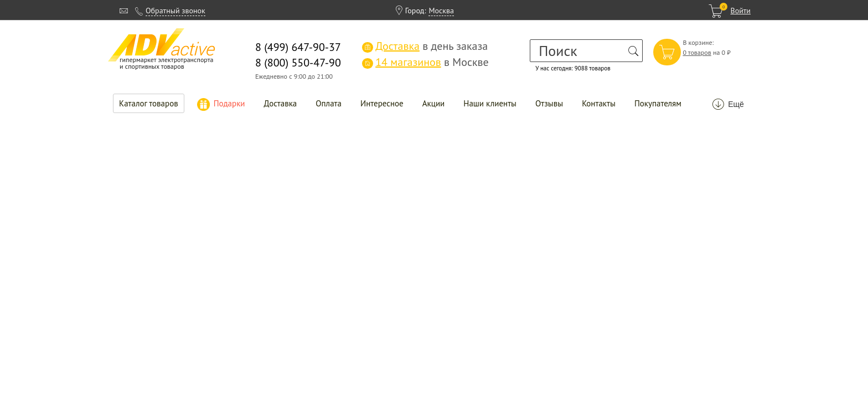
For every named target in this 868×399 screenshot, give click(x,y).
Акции (434, 103)
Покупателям (658, 103)
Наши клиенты (490, 103)
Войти (740, 11)
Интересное (382, 103)
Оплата (329, 103)
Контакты (599, 103)
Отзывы (549, 103)
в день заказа (425, 46)
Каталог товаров (149, 103)
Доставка (281, 103)
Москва (441, 11)
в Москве (425, 62)
